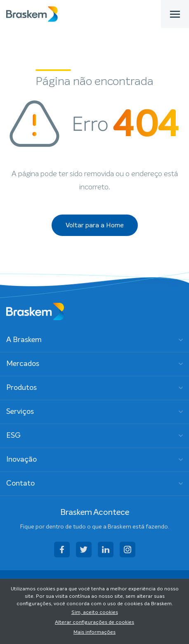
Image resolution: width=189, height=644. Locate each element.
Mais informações (94, 632)
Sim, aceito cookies (95, 613)
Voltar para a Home (95, 225)
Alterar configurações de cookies (94, 623)
